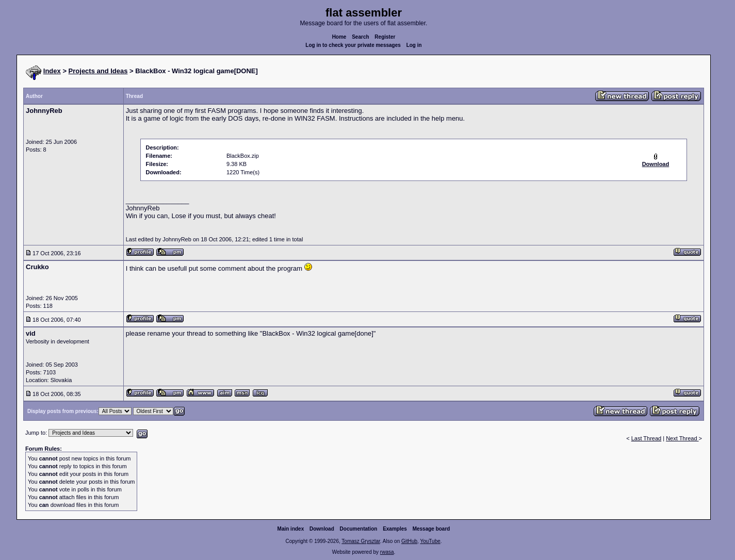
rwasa (387, 552)
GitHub (409, 541)
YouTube (430, 541)
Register (385, 37)
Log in (414, 45)
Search (360, 37)
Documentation (359, 529)
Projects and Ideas (98, 71)
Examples (395, 529)
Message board (431, 529)
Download (322, 529)
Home (339, 37)
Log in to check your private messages (353, 45)
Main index (291, 529)
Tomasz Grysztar (361, 541)
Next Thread (682, 438)
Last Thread (647, 438)
